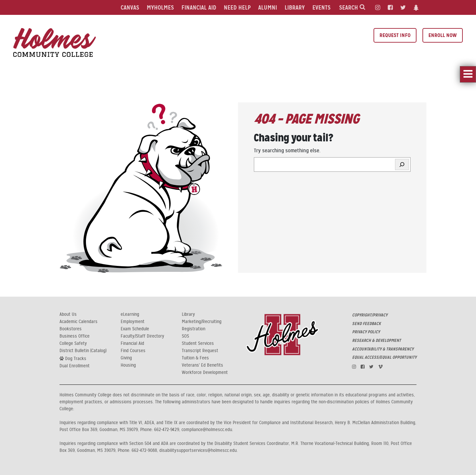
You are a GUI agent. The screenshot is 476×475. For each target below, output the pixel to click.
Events (321, 7)
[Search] (402, 164)
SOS (185, 336)
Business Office (75, 336)
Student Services (198, 344)
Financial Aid (199, 7)
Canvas (130, 7)
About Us (68, 314)
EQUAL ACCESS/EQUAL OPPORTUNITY (384, 357)
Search (352, 7)
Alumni (268, 7)
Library (295, 7)
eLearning (130, 314)
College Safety (73, 344)
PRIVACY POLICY (366, 332)
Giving (126, 358)
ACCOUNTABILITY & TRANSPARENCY (383, 349)
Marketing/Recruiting (202, 322)
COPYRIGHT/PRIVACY (370, 315)
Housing (128, 365)
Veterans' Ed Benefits (202, 365)
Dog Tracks (73, 358)
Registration (194, 329)
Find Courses (133, 351)
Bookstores (71, 329)
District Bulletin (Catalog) (83, 351)
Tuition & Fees (195, 358)
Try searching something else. (287, 151)
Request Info (395, 35)
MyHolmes (160, 7)
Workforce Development (205, 373)
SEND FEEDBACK (366, 324)
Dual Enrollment (75, 366)
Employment (133, 322)
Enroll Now (443, 35)
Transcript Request (200, 351)
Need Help (237, 7)
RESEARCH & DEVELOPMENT (377, 341)
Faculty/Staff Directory (142, 336)
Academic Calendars (79, 322)
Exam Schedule (135, 329)
